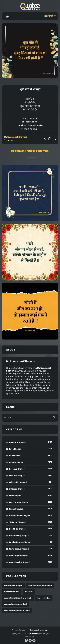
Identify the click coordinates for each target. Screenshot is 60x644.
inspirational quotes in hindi (17, 610)
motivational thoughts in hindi (18, 598)
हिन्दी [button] (49, 16)
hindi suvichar (44, 598)
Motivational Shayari (15, 137)
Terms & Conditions (39, 630)
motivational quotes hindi (40, 586)
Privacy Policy (18, 630)
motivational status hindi (15, 604)
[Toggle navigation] (7, 16)
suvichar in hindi (12, 592)
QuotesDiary (34, 633)
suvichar (29, 592)
